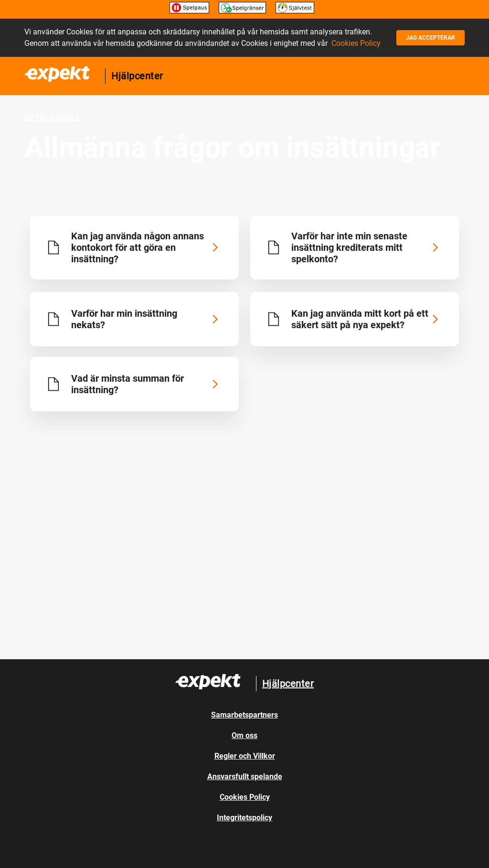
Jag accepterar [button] (431, 38)
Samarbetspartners (244, 715)
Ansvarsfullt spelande (245, 777)
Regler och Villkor (245, 756)
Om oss (244, 735)
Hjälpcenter (137, 76)
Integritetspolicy (244, 818)
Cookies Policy (356, 43)
